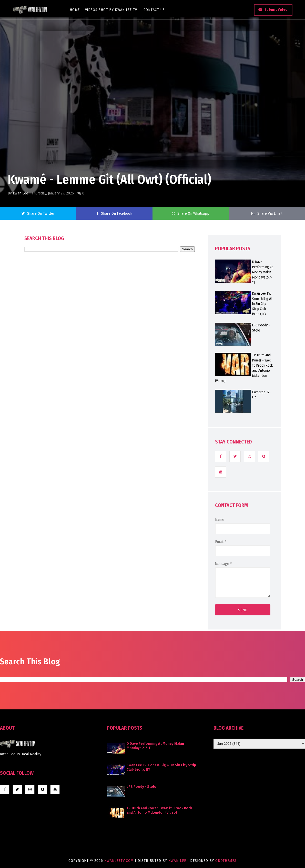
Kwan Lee (21, 193)
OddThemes (226, 861)
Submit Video (276, 10)
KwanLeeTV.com (120, 861)
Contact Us (155, 10)
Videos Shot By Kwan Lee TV (111, 10)
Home (75, 10)
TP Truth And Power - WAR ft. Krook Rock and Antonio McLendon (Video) (159, 810)
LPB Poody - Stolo (141, 787)
